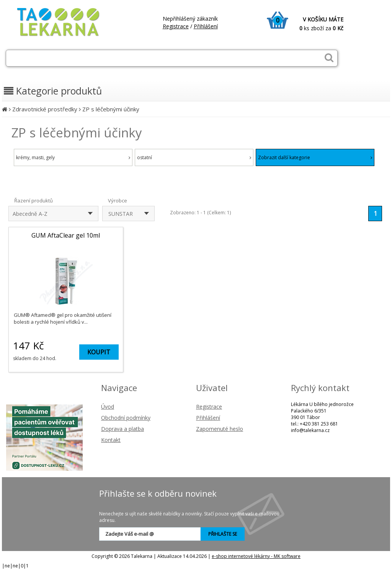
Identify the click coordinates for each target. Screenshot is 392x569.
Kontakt (111, 440)
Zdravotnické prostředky (45, 109)
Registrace (176, 26)
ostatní (194, 157)
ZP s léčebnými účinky (111, 109)
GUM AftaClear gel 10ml (66, 235)
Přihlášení (206, 26)
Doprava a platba (122, 429)
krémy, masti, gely (73, 157)
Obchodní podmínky (126, 418)
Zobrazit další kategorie (315, 157)
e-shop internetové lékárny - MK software (256, 556)
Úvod (108, 407)
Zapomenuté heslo (220, 429)
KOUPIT (99, 352)
